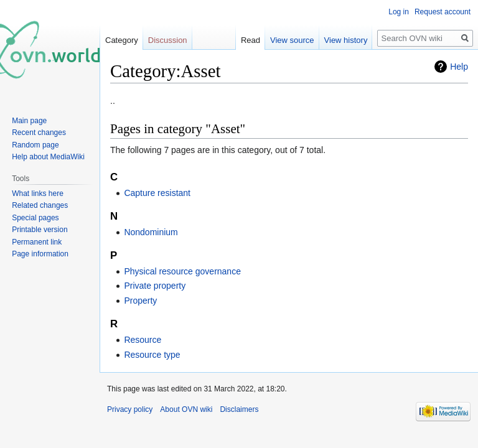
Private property (155, 286)
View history (346, 40)
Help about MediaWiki (48, 157)
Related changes (40, 205)
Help (459, 67)
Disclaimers (239, 409)
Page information (40, 254)
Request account (443, 12)
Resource (143, 340)
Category (122, 40)
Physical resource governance (182, 271)
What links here (38, 194)
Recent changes (39, 133)
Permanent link (37, 242)
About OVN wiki (186, 409)
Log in (399, 12)
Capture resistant (157, 193)
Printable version (40, 230)
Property (140, 301)
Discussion (168, 40)
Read (251, 40)
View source (292, 40)
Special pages (35, 218)
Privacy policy (130, 409)
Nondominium (151, 232)
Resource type (152, 355)
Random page (35, 145)
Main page (29, 121)
